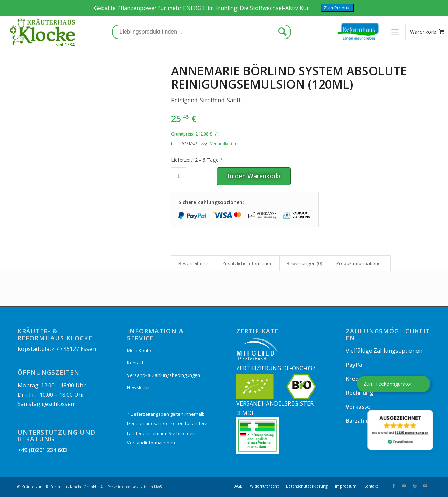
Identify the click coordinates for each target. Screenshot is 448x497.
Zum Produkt (337, 8)
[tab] (193, 263)
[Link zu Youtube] (404, 486)
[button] (400, 430)
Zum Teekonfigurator (388, 384)
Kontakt (135, 363)
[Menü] (395, 32)
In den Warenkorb (254, 176)
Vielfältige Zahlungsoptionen (384, 351)
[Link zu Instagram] (415, 486)
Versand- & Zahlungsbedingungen (164, 375)
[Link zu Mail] (425, 486)
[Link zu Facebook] (394, 486)
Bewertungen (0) (304, 263)
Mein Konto (139, 350)
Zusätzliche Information (247, 263)
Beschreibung (193, 263)
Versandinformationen (151, 443)
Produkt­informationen (360, 263)
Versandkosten (224, 143)
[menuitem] (239, 486)
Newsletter (139, 387)
